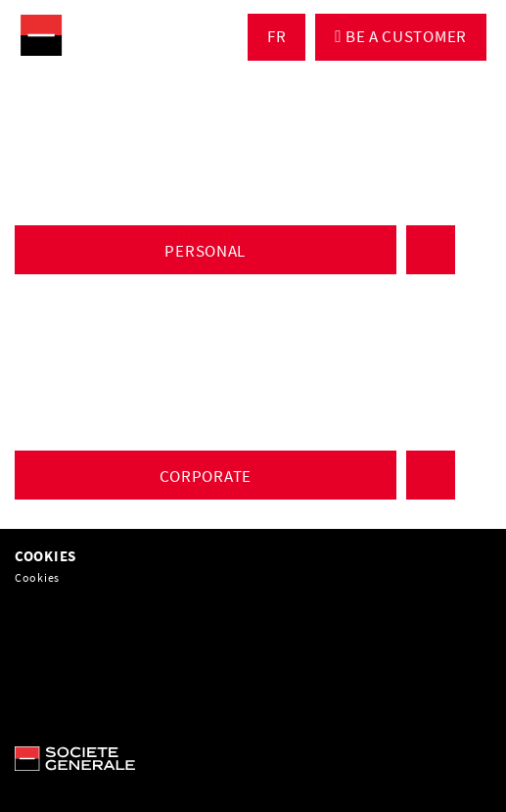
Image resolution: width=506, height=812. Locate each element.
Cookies (37, 577)
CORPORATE (206, 476)
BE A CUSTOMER (404, 36)
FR (276, 36)
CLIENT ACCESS (434, 250)
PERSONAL (205, 251)
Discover (205, 234)
